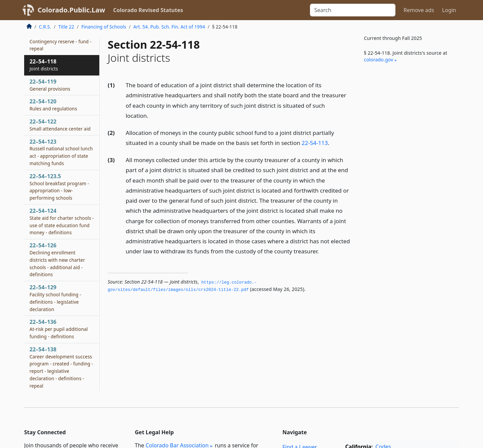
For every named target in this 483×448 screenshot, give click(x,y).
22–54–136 (59, 329)
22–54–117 (61, 41)
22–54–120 (53, 105)
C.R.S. (45, 27)
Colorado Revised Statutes (148, 10)
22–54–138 (61, 367)
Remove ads (419, 10)
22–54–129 (55, 298)
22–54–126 (57, 260)
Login (449, 10)
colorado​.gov (379, 60)
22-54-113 (315, 143)
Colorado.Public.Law (71, 10)
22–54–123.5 (59, 187)
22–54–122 (60, 125)
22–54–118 (44, 65)
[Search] (353, 10)
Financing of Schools (104, 27)
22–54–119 (50, 85)
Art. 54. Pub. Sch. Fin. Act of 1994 (169, 27)
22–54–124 (62, 221)
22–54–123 (61, 152)
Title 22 (66, 27)
